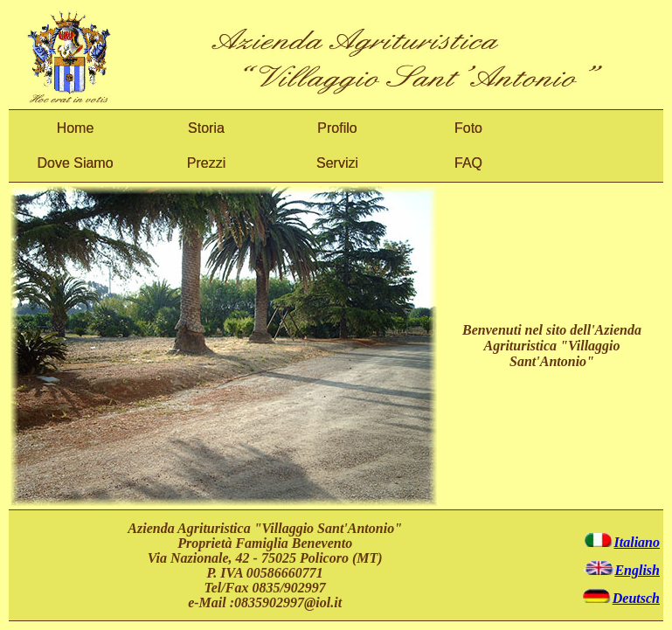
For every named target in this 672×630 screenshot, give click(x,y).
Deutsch (620, 598)
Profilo (337, 128)
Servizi (337, 163)
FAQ (468, 163)
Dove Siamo (75, 163)
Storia (206, 128)
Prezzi (206, 163)
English (621, 570)
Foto (468, 128)
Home (76, 128)
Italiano (621, 542)
